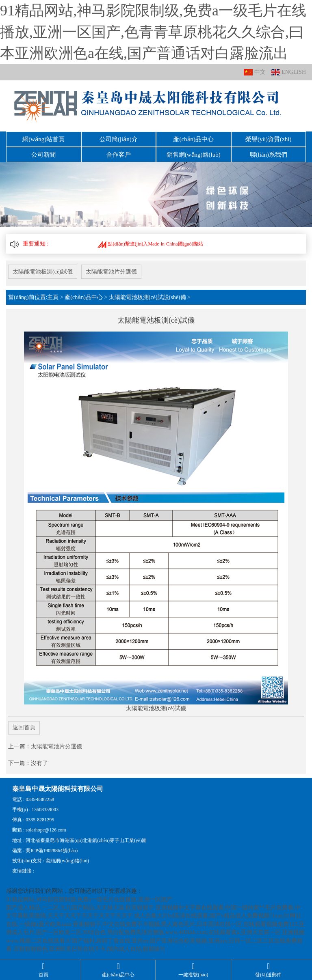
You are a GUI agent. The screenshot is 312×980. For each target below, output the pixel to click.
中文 (255, 72)
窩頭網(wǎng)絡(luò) (67, 861)
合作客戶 (119, 155)
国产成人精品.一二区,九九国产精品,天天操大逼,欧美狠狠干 (80, 908)
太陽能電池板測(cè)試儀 (43, 272)
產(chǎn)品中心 (193, 139)
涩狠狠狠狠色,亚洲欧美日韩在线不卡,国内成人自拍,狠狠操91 (90, 949)
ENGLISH (288, 72)
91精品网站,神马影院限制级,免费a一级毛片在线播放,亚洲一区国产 (89, 899)
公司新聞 (43, 155)
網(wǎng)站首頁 (43, 139)
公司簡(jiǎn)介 (119, 139)
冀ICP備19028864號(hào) (52, 851)
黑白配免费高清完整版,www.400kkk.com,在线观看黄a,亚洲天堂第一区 (194, 932)
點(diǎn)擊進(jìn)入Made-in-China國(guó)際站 (150, 244)
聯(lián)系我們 (269, 155)
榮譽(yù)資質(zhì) (268, 139)
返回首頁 (24, 727)
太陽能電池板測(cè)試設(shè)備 (147, 297)
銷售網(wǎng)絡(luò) (194, 155)
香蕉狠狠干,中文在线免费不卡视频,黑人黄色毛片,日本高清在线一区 (157, 924)
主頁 (53, 297)
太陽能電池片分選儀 (111, 272)
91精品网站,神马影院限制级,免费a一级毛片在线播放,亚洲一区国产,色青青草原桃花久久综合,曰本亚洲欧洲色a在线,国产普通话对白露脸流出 (153, 32)
